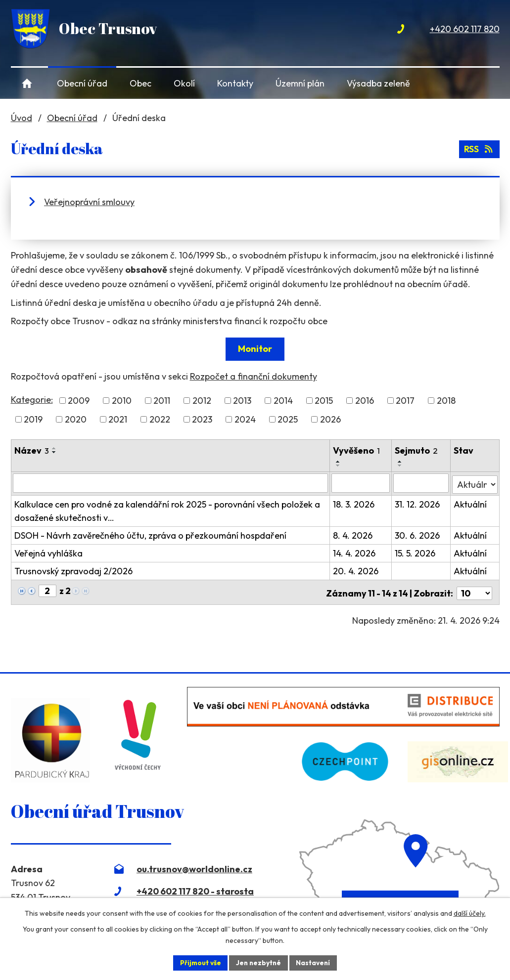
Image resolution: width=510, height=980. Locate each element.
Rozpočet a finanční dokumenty (254, 376)
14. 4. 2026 (355, 552)
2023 (202, 419)
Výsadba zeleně (378, 83)
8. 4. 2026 (353, 534)
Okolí (184, 83)
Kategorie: (32, 400)
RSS (479, 149)
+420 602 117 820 (465, 29)
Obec (140, 83)
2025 (288, 419)
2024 (245, 419)
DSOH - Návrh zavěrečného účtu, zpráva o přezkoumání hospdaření (150, 534)
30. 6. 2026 (418, 534)
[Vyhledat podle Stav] (475, 482)
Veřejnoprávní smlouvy (89, 202)
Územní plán (300, 83)
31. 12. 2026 (418, 503)
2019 (33, 419)
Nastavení (315, 962)
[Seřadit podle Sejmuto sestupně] (401, 466)
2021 (118, 419)
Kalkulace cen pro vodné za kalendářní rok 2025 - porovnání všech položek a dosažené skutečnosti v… (167, 510)
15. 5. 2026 (416, 552)
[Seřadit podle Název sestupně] (54, 452)
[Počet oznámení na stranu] (474, 590)
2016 (365, 401)
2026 (330, 419)
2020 (76, 419)
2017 (405, 401)
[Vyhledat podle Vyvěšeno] (361, 483)
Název (32, 450)
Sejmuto (417, 450)
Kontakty (235, 83)
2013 (242, 401)
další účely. (470, 913)
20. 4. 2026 (356, 570)
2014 (283, 401)
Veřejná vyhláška (48, 552)
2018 (446, 401)
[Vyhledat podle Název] (171, 483)
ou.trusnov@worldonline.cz (194, 865)
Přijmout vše (199, 962)
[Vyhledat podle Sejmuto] (422, 483)
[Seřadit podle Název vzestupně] (54, 448)
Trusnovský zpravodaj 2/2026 (73, 570)
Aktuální (470, 503)
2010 (122, 401)
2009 (79, 401)
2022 (160, 419)
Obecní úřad (82, 83)
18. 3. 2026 (354, 503)
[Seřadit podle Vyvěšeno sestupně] (339, 466)
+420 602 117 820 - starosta (195, 887)
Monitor (255, 349)
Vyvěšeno (357, 450)
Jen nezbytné (259, 962)
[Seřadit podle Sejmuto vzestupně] (401, 462)
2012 (202, 401)
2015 (324, 401)
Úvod (27, 83)
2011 (162, 401)
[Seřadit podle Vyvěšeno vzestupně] (339, 462)
